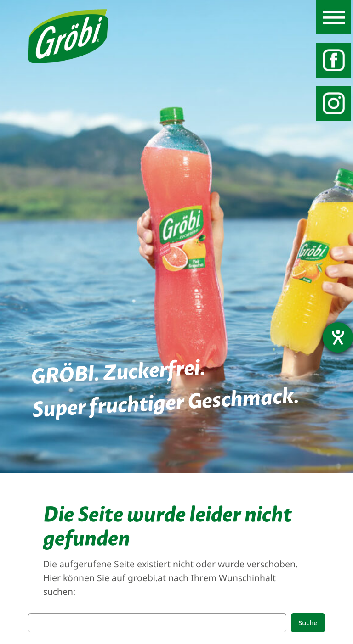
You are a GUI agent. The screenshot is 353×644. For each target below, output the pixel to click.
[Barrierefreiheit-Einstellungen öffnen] (338, 337)
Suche (308, 623)
